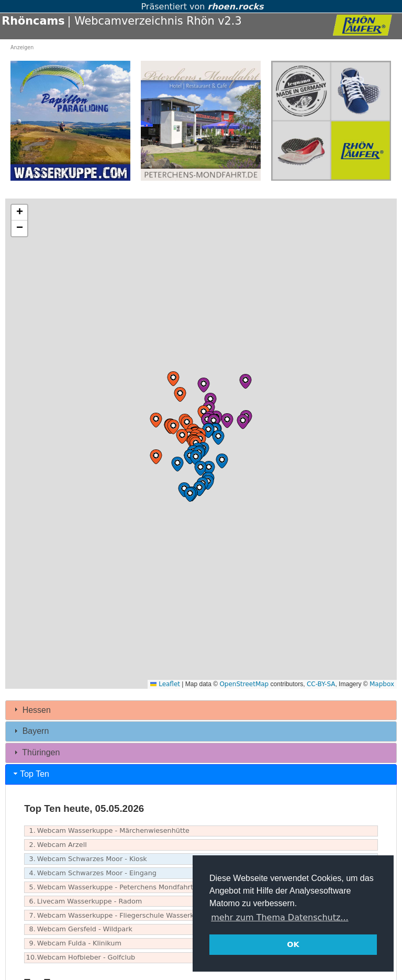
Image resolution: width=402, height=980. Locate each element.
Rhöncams (33, 21)
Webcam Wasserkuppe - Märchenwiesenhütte (108, 831)
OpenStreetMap (244, 684)
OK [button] (293, 944)
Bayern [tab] (30, 731)
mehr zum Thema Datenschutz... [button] (280, 917)
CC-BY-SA (321, 684)
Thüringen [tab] (36, 752)
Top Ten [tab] (30, 774)
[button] (187, 423)
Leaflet (165, 684)
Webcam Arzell (57, 845)
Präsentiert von (201, 7)
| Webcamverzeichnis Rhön (141, 21)
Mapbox (382, 684)
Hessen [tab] (31, 709)
